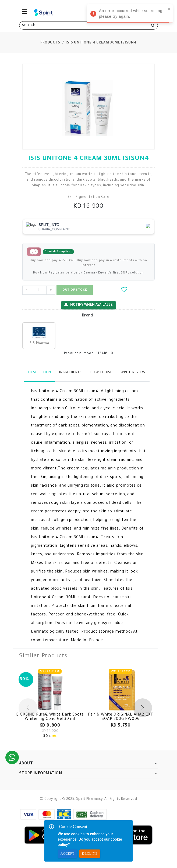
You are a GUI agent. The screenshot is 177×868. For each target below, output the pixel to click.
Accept (68, 854)
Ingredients (70, 373)
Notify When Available (89, 305)
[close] (169, 9)
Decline (90, 854)
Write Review (133, 373)
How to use (101, 373)
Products (50, 43)
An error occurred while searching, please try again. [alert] (130, 14)
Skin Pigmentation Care (89, 197)
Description (40, 373)
